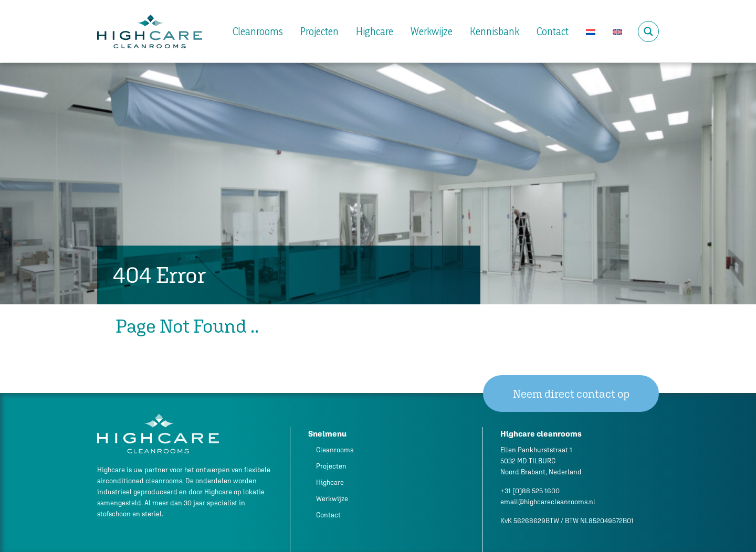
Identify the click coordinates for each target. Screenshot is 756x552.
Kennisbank (495, 31)
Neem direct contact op (571, 394)
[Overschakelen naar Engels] (617, 31)
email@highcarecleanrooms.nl (548, 502)
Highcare (375, 31)
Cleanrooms (258, 31)
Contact (553, 31)
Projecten (319, 31)
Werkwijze (432, 31)
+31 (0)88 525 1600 (530, 491)
